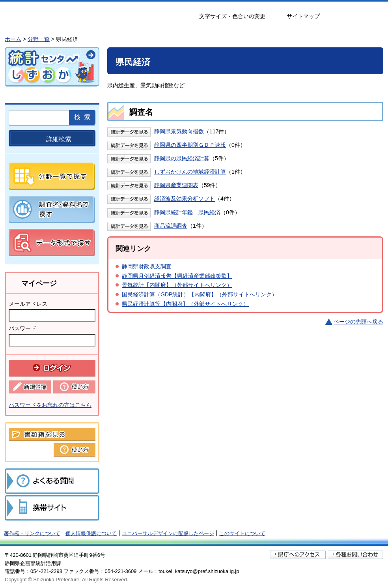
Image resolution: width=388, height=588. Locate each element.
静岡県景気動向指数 (179, 131)
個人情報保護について (91, 533)
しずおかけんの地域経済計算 (190, 172)
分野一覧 (39, 39)
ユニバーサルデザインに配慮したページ (168, 533)
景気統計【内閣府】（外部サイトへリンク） (177, 285)
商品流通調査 (171, 226)
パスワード (22, 328)
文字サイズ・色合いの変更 (232, 16)
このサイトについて (242, 533)
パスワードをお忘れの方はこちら (50, 405)
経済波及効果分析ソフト (185, 199)
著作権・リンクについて (32, 533)
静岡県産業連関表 (176, 185)
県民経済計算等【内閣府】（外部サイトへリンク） (185, 304)
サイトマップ (303, 16)
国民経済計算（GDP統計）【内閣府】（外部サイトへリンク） (200, 294)
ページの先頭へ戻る (358, 322)
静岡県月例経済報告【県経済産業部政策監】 (177, 276)
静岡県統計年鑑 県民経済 (187, 212)
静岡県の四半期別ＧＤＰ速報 (190, 145)
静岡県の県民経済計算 (182, 158)
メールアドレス (28, 304)
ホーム (13, 39)
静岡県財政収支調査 (147, 266)
